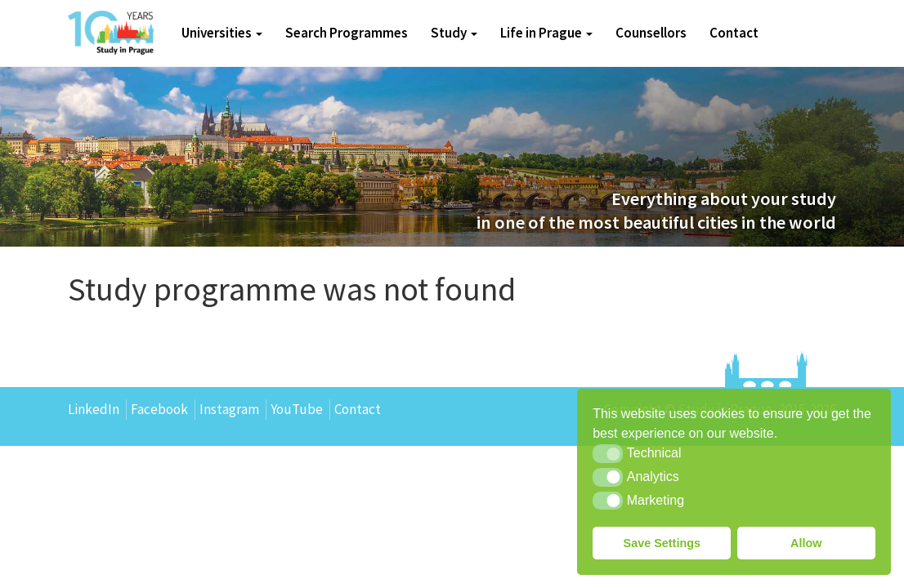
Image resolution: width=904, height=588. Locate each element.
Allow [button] (806, 543)
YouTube (297, 409)
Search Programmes (347, 33)
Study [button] (454, 33)
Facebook (159, 409)
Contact (734, 33)
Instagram (229, 409)
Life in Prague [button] (546, 33)
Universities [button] (222, 33)
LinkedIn (94, 409)
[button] (608, 453)
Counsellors (651, 33)
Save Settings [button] (662, 543)
